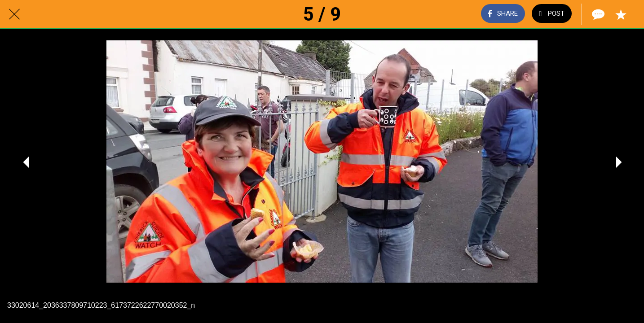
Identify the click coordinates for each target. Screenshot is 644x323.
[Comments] (597, 14)
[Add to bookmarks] (621, 14)
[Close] (14, 14)
